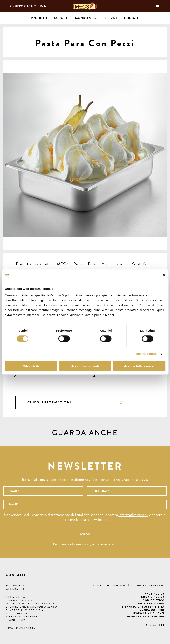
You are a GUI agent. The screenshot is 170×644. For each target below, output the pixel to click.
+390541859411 (16, 586)
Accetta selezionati (85, 366)
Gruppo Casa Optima (28, 6)
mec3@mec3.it (17, 589)
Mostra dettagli (146, 354)
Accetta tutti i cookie (139, 366)
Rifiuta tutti (31, 366)
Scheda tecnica (121, 402)
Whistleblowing (151, 604)
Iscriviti (85, 534)
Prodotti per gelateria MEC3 (42, 264)
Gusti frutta (143, 264)
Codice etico (154, 600)
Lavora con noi (151, 610)
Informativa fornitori (145, 617)
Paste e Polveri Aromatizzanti (101, 264)
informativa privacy (133, 515)
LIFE (161, 626)
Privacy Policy (152, 594)
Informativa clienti (148, 613)
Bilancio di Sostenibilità (143, 607)
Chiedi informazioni (49, 402)
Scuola (61, 18)
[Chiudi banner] (164, 275)
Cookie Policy (153, 597)
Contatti (132, 18)
